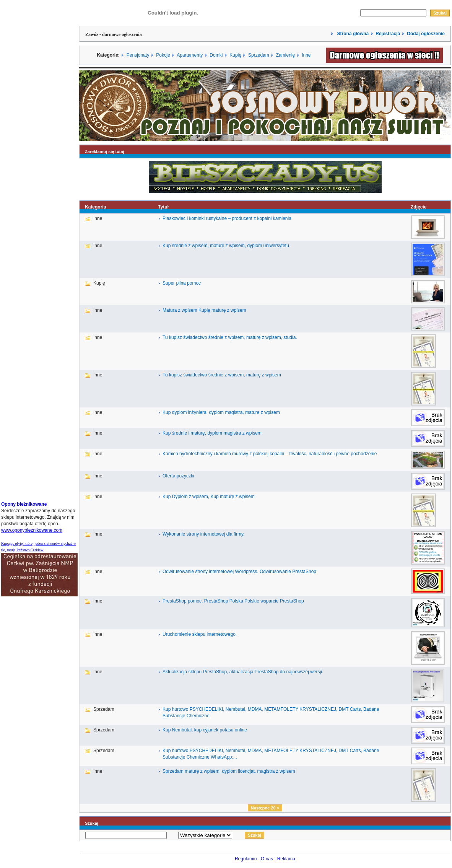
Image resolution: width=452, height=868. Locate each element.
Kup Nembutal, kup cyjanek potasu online (205, 730)
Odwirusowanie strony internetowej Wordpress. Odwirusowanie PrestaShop (239, 572)
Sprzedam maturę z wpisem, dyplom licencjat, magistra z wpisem (229, 771)
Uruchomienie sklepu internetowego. (200, 634)
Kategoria (95, 207)
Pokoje (163, 55)
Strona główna (352, 34)
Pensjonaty (138, 55)
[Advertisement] (24, 380)
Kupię (235, 55)
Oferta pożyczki (178, 476)
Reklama (286, 859)
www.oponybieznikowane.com (32, 530)
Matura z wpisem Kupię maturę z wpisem (204, 310)
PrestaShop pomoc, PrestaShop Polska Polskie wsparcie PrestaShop (233, 601)
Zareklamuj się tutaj (105, 151)
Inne (306, 55)
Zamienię (285, 55)
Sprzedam (259, 55)
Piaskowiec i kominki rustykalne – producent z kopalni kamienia (227, 218)
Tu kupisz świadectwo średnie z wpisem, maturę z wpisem (222, 375)
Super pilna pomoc (182, 283)
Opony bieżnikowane (24, 504)
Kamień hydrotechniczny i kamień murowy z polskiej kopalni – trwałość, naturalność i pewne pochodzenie (270, 454)
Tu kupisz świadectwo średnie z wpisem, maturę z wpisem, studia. (230, 337)
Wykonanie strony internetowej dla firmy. (203, 534)
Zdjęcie (419, 207)
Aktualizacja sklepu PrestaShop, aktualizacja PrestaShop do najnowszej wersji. (243, 672)
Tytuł (163, 207)
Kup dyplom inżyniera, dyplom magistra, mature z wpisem (221, 412)
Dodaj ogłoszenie (426, 34)
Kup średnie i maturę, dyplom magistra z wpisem (212, 433)
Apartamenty (190, 55)
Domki (216, 55)
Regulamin (246, 859)
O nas (267, 859)
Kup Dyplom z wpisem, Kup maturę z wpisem (209, 497)
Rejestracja (388, 34)
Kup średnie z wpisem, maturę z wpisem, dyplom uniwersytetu (226, 246)
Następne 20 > (265, 808)
